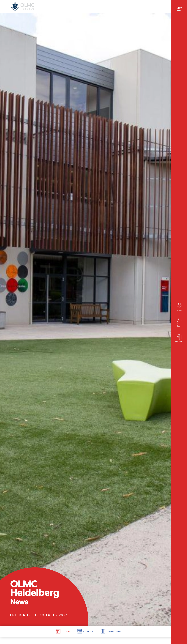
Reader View (85, 631)
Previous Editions (111, 631)
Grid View (63, 631)
